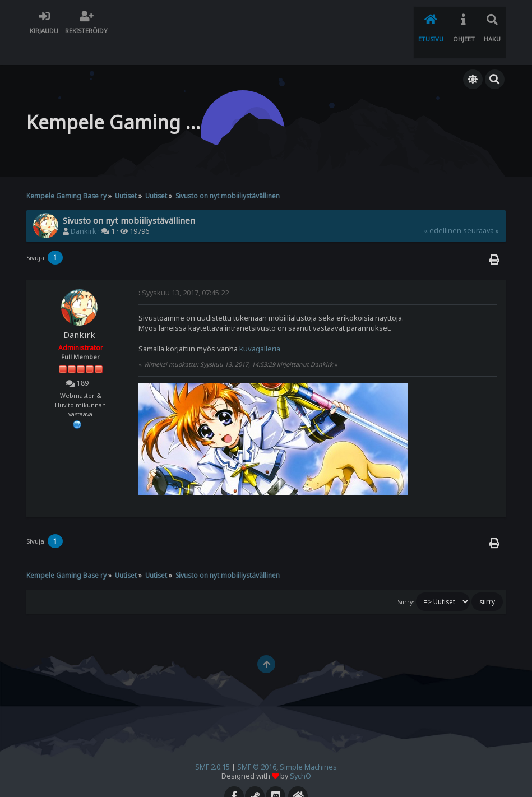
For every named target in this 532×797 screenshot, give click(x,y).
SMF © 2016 (257, 743)
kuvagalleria (260, 325)
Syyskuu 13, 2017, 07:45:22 (184, 269)
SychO (300, 752)
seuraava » (481, 208)
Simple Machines (308, 743)
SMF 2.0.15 (212, 743)
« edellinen (443, 208)
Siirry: (406, 578)
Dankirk (84, 208)
